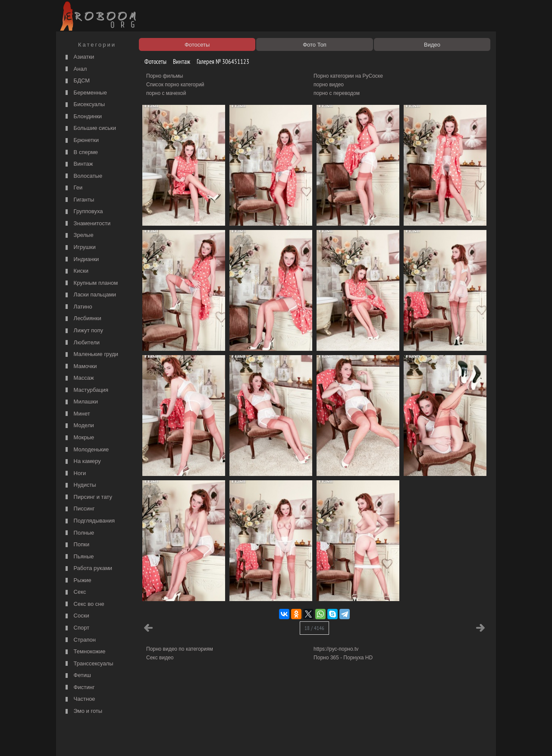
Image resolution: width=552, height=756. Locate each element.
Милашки (81, 402)
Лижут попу (83, 331)
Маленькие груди (91, 354)
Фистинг (79, 688)
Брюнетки (81, 140)
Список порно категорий (175, 85)
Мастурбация (86, 390)
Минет (77, 414)
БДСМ (77, 81)
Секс (75, 592)
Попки (76, 545)
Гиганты (79, 200)
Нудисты (80, 485)
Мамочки (80, 367)
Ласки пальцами (90, 295)
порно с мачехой (166, 93)
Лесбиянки (82, 319)
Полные (79, 533)
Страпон (80, 640)
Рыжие (77, 581)
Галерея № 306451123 (220, 61)
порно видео (329, 85)
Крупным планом (91, 283)
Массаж (79, 378)
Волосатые (83, 176)
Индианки (81, 260)
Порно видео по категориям (180, 649)
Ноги (75, 474)
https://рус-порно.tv (336, 649)
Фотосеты (152, 61)
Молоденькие (86, 450)
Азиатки (79, 57)
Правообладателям (137, 740)
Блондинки (83, 117)
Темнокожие (85, 652)
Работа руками (88, 569)
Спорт (76, 628)
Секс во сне (84, 604)
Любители (82, 343)
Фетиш (77, 676)
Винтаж (78, 164)
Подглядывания (89, 521)
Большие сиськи (90, 128)
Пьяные (79, 557)
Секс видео (160, 658)
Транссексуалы (88, 664)
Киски (76, 271)
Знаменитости (87, 224)
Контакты (208, 740)
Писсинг (79, 509)
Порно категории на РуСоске (348, 76)
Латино (78, 307)
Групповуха (83, 212)
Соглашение (178, 740)
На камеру (82, 461)
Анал (75, 69)
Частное (79, 699)
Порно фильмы (165, 76)
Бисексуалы (84, 105)
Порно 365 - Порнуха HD (343, 658)
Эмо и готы (83, 711)
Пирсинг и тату (88, 497)
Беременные (85, 93)
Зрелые (78, 235)
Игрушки (80, 247)
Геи (73, 188)
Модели (79, 426)
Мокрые (79, 438)
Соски (76, 616)
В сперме (81, 153)
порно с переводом (337, 93)
